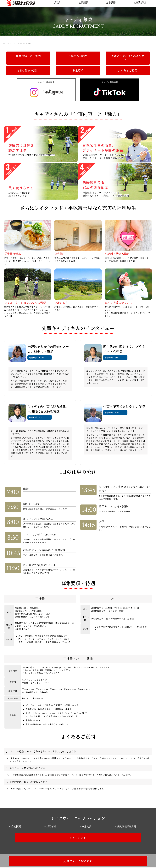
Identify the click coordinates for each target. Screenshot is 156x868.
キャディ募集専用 (46, 91)
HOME (59, 4)
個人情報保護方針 (127, 827)
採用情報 (113, 4)
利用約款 (87, 827)
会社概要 (86, 4)
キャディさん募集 (24, 44)
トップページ (7, 44)
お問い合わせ (143, 4)
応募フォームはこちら (78, 861)
